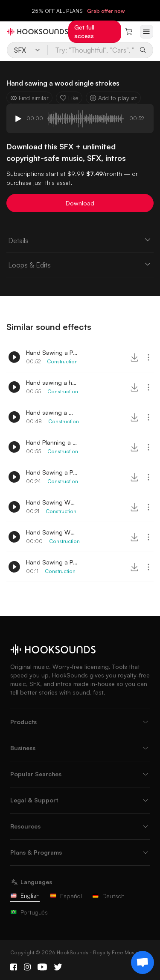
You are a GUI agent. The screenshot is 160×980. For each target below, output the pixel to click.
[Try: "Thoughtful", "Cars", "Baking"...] (92, 50)
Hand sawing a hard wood (52, 382)
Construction (62, 361)
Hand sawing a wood (52, 412)
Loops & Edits (80, 264)
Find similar (29, 98)
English (25, 895)
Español (66, 896)
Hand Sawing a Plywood (52, 352)
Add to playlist (113, 98)
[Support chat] (143, 962)
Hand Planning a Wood (52, 442)
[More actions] (148, 357)
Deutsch (108, 896)
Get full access (84, 31)
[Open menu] (147, 32)
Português (29, 912)
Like (69, 98)
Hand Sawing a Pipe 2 (52, 562)
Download (80, 203)
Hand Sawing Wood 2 (52, 502)
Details (80, 240)
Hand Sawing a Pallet (52, 472)
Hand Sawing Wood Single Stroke (52, 532)
